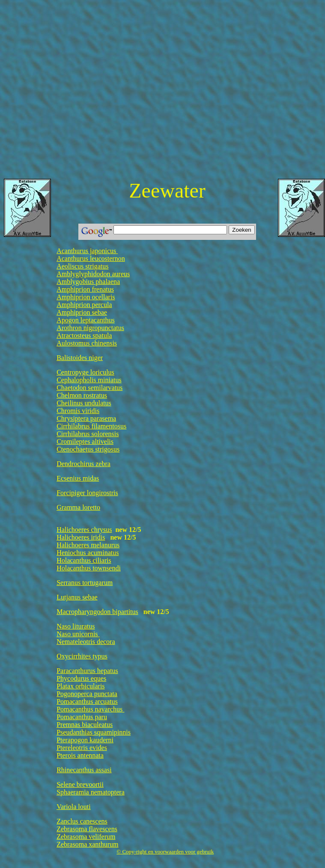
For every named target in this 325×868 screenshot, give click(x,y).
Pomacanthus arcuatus (87, 701)
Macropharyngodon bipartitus (97, 612)
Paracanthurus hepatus (87, 671)
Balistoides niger (80, 358)
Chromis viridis (78, 411)
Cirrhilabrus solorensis (88, 434)
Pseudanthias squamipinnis (94, 732)
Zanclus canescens (82, 821)
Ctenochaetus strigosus (88, 449)
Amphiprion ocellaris (86, 297)
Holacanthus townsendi (89, 568)
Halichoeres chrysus (84, 530)
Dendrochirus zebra (83, 464)
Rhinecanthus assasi (84, 770)
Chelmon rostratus (82, 395)
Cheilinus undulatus (84, 403)
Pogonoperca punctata (87, 694)
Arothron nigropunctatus (90, 328)
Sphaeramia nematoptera (91, 792)
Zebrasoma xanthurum (87, 844)
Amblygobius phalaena (88, 282)
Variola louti (74, 807)
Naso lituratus (76, 626)
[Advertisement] (80, 91)
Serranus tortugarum (85, 583)
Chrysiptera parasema (86, 418)
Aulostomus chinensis (87, 343)
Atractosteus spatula (84, 335)
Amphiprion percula (84, 305)
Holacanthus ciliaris (84, 560)
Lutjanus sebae (77, 597)
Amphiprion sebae (82, 312)
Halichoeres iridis (81, 537)
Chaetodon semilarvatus (89, 388)
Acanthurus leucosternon (91, 258)
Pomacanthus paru (82, 717)
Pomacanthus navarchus (90, 709)
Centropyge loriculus (85, 372)
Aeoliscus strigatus (82, 266)
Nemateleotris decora (86, 642)
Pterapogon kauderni (85, 740)
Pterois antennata (80, 755)
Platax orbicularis (81, 686)
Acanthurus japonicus (87, 251)
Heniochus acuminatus (88, 553)
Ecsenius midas (78, 478)
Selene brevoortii (80, 784)
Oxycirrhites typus (82, 656)
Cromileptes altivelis (85, 441)
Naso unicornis (78, 634)
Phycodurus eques (81, 678)
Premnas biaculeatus (85, 725)
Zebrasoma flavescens (87, 829)
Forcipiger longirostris (87, 493)
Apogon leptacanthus (86, 320)
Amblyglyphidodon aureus (93, 274)
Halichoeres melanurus (88, 545)
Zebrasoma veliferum (86, 837)
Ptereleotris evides (82, 748)
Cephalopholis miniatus (89, 380)
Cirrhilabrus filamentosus (91, 426)
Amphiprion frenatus (85, 289)
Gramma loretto (78, 507)
